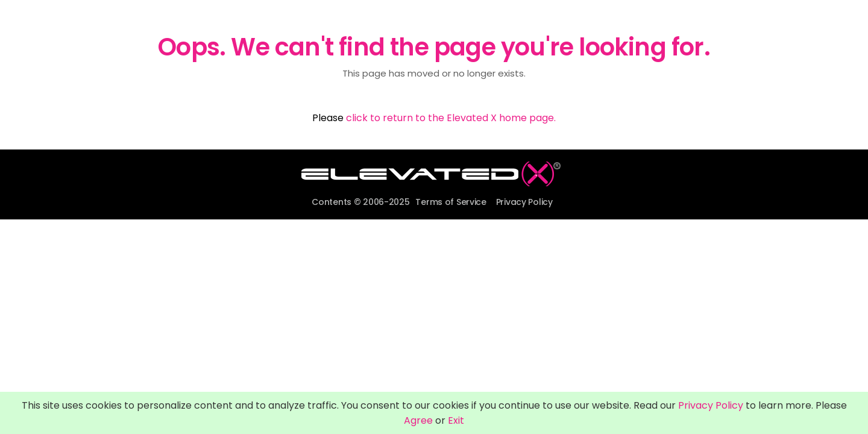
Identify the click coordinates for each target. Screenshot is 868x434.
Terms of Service (451, 202)
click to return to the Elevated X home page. (451, 118)
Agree (418, 420)
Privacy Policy (524, 202)
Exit (456, 420)
